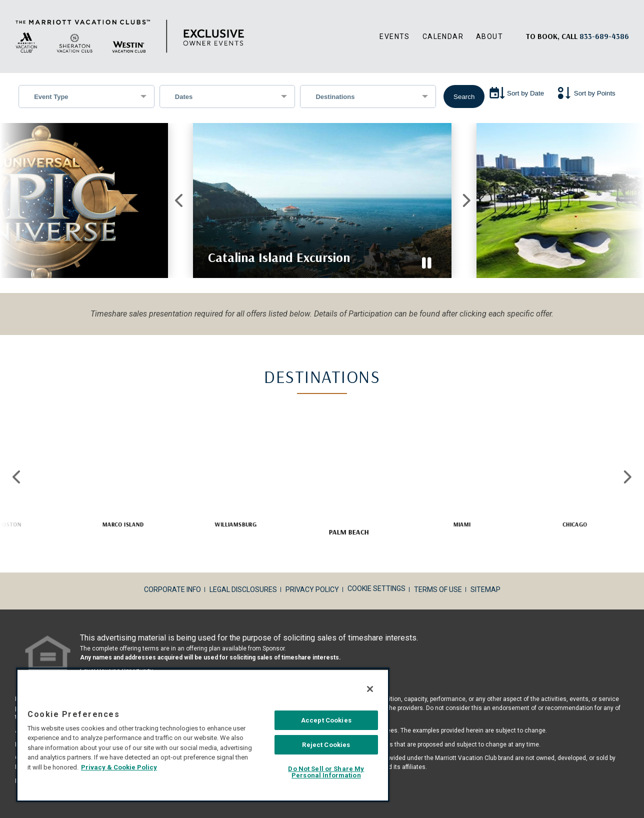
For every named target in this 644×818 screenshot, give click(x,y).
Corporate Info (172, 589)
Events (394, 36)
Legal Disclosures (243, 589)
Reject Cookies (326, 745)
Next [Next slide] (627, 477)
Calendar (443, 36)
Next (465, 200)
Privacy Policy (312, 589)
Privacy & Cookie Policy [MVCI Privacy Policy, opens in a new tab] (119, 767)
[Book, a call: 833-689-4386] (604, 36)
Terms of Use (438, 589)
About (489, 36)
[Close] (370, 689)
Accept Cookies (326, 720)
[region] (203, 735)
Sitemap (485, 589)
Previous (179, 200)
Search (464, 97)
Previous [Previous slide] (17, 477)
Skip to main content (0, 0)
